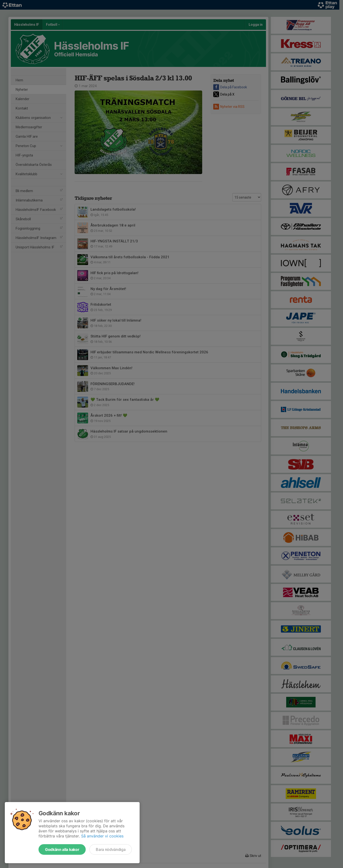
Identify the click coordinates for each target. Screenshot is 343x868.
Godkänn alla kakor (62, 849)
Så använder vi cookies (102, 836)
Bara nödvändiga (111, 849)
